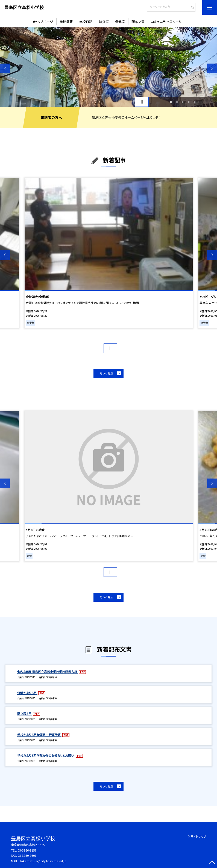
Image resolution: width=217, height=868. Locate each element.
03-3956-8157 (27, 850)
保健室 (120, 22)
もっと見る (107, 373)
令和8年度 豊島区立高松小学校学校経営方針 (48, 672)
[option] (108, 67)
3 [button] (183, 102)
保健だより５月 (27, 693)
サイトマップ (198, 837)
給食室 (104, 22)
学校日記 (86, 22)
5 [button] (195, 102)
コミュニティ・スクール (166, 22)
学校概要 (66, 22)
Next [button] (212, 68)
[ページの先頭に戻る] (212, 863)
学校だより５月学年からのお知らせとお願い (46, 755)
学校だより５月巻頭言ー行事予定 (39, 735)
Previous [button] (5, 68)
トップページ (44, 22)
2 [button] (177, 102)
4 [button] (189, 102)
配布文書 (138, 22)
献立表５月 (25, 714)
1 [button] (171, 102)
